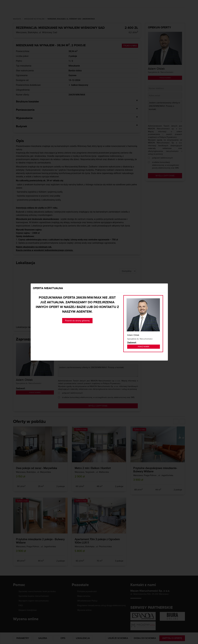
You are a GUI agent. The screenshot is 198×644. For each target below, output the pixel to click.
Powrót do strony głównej (77, 321)
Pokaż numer (144, 347)
